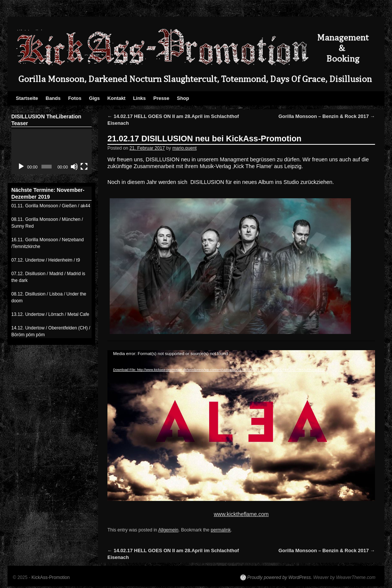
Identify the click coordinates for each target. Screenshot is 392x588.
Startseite (27, 98)
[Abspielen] (21, 167)
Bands (53, 98)
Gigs (94, 98)
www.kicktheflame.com (241, 514)
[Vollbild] (84, 167)
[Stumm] (74, 167)
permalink (221, 530)
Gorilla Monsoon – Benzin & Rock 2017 (327, 116)
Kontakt (116, 98)
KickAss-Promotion (51, 577)
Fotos (75, 98)
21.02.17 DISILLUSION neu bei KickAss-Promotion (204, 139)
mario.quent (185, 148)
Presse (162, 98)
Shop (183, 98)
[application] (228, 418)
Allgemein (168, 530)
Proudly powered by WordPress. (280, 577)
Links (139, 98)
